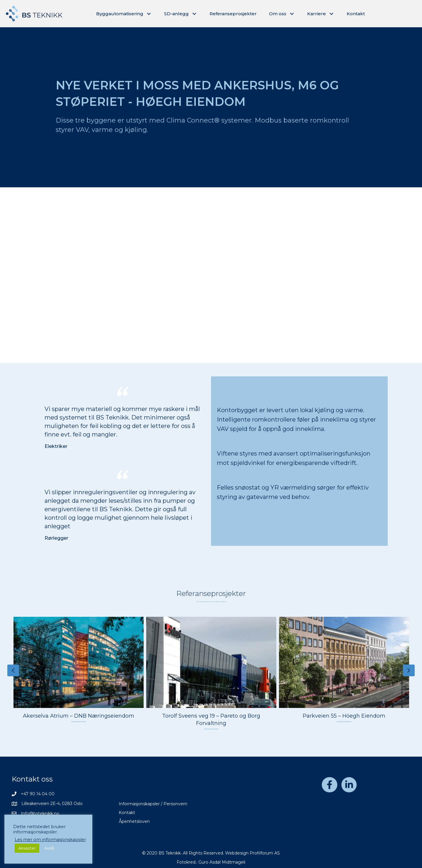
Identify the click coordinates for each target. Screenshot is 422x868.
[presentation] (13, 670)
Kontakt (127, 813)
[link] (124, 14)
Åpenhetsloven (134, 821)
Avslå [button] (49, 848)
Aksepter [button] (27, 848)
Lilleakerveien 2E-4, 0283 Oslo (52, 804)
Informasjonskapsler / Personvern (153, 804)
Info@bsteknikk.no (40, 813)
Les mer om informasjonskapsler (50, 840)
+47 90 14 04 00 (38, 794)
